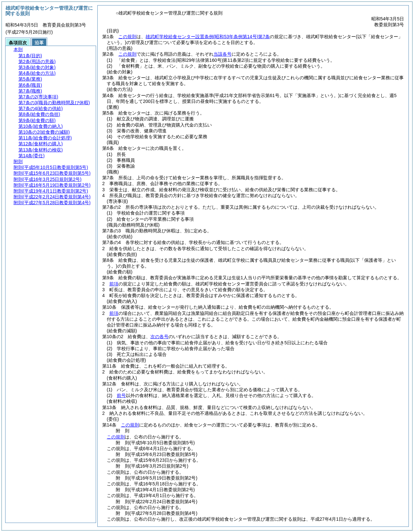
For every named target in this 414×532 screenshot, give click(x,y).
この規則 (127, 37)
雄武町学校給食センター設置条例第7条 (208, 37)
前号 (121, 395)
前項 (114, 284)
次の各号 (159, 337)
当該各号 (223, 54)
